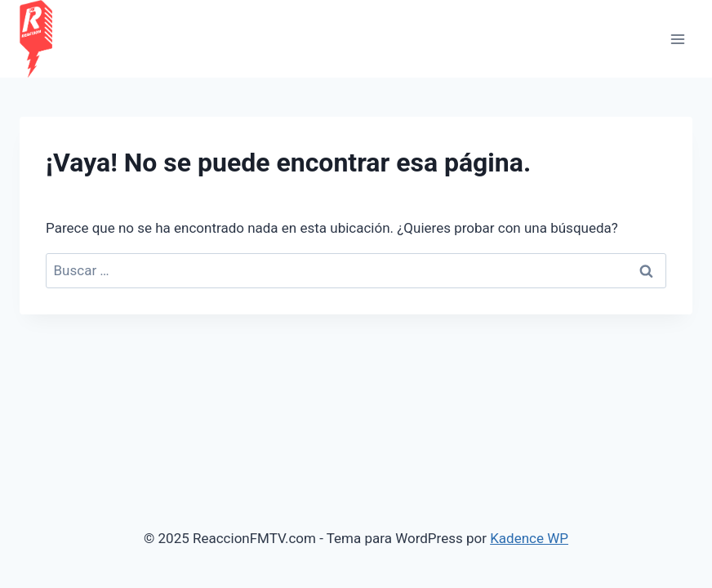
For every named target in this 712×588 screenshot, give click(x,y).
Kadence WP (529, 538)
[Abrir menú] (677, 39)
